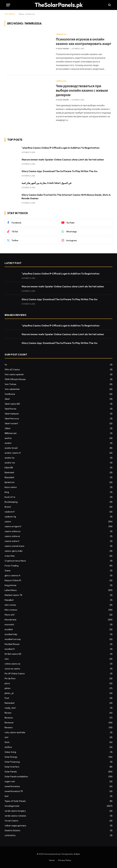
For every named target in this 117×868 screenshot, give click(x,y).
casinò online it (12, 541)
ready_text (10, 708)
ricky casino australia (15, 732)
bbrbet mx (10, 482)
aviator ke (10, 458)
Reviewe (9, 718)
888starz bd (10, 433)
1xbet (7, 399)
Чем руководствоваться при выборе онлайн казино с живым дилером (82, 90)
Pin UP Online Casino (15, 674)
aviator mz (10, 463)
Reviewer (9, 723)
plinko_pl (9, 693)
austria (8, 438)
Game (8, 571)
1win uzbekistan (12, 389)
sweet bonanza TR (14, 791)
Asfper (77, 854)
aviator (8, 443)
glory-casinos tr (13, 575)
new (7, 659)
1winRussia (61, 34)
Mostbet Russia (12, 644)
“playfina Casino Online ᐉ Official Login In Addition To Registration (61, 148)
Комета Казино (12, 830)
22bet (7, 428)
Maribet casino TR (13, 595)
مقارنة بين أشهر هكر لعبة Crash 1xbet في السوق (46, 183)
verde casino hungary (15, 811)
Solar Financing (12, 762)
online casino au (12, 664)
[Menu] (8, 5)
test (7, 796)
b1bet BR (9, 468)
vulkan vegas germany (15, 826)
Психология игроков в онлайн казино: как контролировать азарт (84, 41)
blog (7, 492)
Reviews (9, 727)
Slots (7, 742)
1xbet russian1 (11, 423)
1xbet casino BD (12, 404)
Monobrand (10, 620)
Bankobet (9, 472)
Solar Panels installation (16, 777)
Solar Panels (11, 772)
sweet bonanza (12, 786)
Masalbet (9, 600)
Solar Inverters (12, 767)
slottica (8, 747)
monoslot (9, 624)
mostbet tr (10, 649)
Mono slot (10, 615)
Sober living (10, 752)
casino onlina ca (12, 531)
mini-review (10, 605)
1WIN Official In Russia (15, 379)
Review (8, 713)
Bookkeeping (11, 502)
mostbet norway (13, 639)
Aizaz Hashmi (63, 49)
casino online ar (12, 536)
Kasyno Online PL (13, 580)
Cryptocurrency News (15, 561)
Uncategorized (12, 806)
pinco (7, 683)
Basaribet (9, 477)
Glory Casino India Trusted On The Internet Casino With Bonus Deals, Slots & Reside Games (66, 197)
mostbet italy (11, 634)
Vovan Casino (11, 821)
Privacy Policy (65, 860)
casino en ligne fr (13, 526)
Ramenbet (10, 703)
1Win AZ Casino (12, 369)
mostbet (9, 629)
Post (7, 698)
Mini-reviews (11, 610)
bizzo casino (11, 487)
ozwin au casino (12, 669)
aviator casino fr (13, 453)
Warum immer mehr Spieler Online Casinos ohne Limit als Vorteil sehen (63, 160)
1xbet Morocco (12, 419)
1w (6, 365)
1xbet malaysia (12, 414)
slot (6, 737)
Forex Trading (12, 566)
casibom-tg (10, 517)
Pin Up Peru (10, 678)
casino (8, 522)
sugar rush (10, 781)
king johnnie (10, 585)
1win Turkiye (10, 384)
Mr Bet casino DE (13, 654)
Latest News (11, 590)
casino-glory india (13, 551)
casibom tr (10, 512)
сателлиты (10, 835)
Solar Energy (11, 757)
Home (21, 14)
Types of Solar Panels (15, 801)
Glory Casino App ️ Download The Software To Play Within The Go (60, 171)
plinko (8, 688)
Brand (8, 507)
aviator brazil (11, 448)
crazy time (10, 556)
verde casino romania (15, 816)
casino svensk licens (14, 546)
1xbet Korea (10, 409)
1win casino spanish (14, 374)
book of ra (10, 497)
